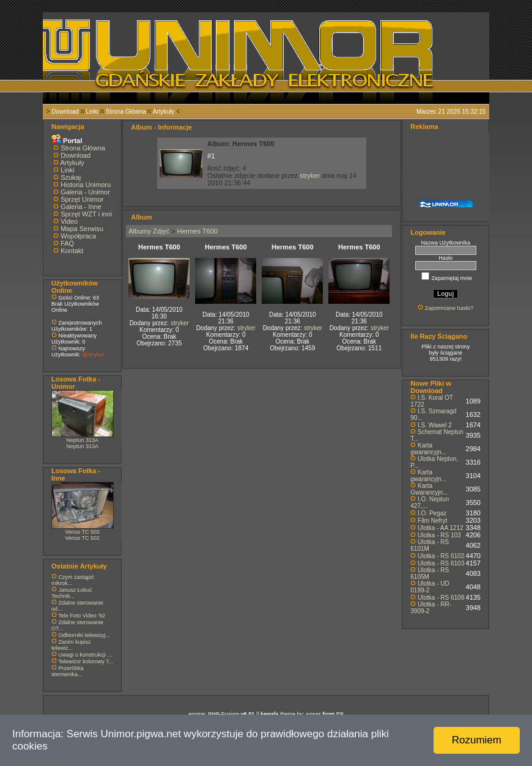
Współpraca (78, 236)
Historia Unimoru (86, 185)
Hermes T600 (197, 231)
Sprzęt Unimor (82, 199)
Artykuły (164, 112)
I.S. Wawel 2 (435, 425)
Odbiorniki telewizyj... (85, 635)
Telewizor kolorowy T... (86, 661)
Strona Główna (126, 112)
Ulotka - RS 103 (439, 535)
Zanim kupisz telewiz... (71, 645)
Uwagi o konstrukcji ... (86, 655)
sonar (313, 714)
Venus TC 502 (82, 532)
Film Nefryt (432, 521)
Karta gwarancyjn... (428, 449)
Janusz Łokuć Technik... (72, 593)
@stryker (94, 355)
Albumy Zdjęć (149, 231)
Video (69, 221)
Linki (92, 112)
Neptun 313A (82, 440)
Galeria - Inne (81, 207)
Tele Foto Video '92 (82, 616)
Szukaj (71, 177)
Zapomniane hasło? (449, 308)
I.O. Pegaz (432, 513)
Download (65, 112)
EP (340, 714)
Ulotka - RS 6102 (441, 556)
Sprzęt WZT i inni (86, 214)
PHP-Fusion (224, 714)
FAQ (67, 243)
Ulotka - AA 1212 (441, 528)
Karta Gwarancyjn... (429, 489)
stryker (310, 175)
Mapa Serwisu (82, 229)
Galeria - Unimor (85, 192)
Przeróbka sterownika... (68, 671)
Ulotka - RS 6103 (441, 563)
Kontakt (72, 251)
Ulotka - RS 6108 (441, 598)
